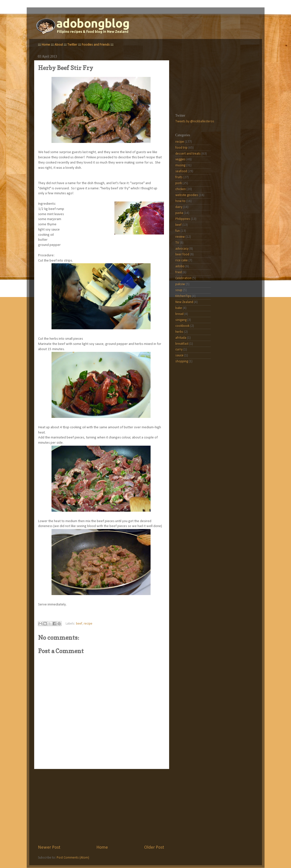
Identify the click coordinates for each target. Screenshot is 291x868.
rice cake (182, 260)
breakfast (182, 344)
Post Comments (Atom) (73, 858)
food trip (181, 148)
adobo (180, 266)
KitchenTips (183, 296)
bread (179, 314)
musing (180, 165)
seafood (181, 171)
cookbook (182, 326)
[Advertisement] (101, 807)
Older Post (154, 848)
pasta (179, 213)
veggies (180, 159)
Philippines (183, 219)
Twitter (72, 45)
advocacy (182, 249)
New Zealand (184, 302)
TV (177, 243)
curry (179, 350)
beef (79, 624)
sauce (179, 355)
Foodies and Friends (96, 45)
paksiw (180, 284)
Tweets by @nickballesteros (195, 121)
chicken (181, 189)
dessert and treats (188, 154)
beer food (182, 254)
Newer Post (49, 848)
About (59, 45)
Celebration (183, 278)
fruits (179, 177)
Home (46, 45)
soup (179, 290)
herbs (179, 332)
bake (179, 308)
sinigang (181, 320)
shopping (182, 361)
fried (179, 272)
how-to (180, 201)
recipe (88, 624)
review (180, 237)
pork (179, 183)
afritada (181, 338)
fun (178, 231)
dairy (179, 207)
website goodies (187, 195)
